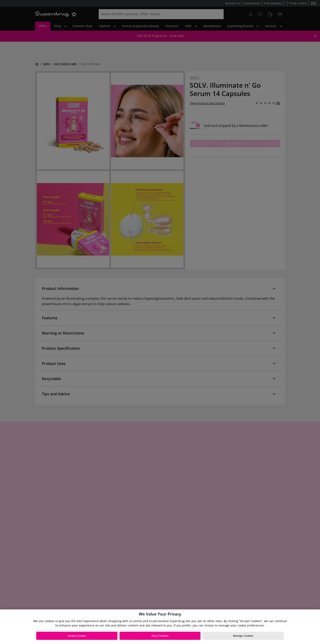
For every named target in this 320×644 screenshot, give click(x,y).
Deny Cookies (160, 636)
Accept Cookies (77, 636)
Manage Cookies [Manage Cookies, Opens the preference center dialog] (243, 636)
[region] (160, 627)
